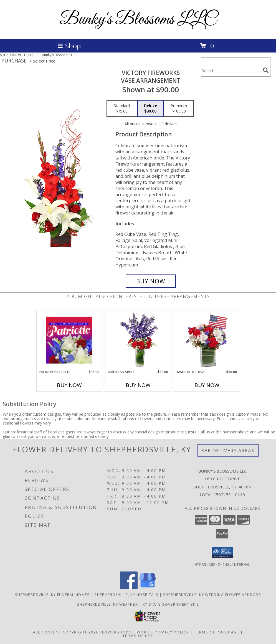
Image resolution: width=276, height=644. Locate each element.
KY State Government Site (171, 604)
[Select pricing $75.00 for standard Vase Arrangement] (122, 109)
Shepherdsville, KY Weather (107, 604)
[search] (266, 70)
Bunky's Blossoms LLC (138, 20)
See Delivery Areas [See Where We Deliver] (228, 450)
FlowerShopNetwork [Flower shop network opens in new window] (125, 632)
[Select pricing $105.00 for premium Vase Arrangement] (179, 109)
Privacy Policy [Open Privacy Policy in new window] (172, 632)
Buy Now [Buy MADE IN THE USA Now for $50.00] (207, 385)
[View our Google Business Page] (148, 587)
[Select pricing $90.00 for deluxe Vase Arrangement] (150, 109)
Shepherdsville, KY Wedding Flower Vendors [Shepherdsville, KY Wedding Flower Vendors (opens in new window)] (212, 594)
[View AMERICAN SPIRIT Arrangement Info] (138, 340)
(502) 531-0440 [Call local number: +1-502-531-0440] (230, 495)
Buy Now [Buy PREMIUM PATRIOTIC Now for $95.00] (69, 385)
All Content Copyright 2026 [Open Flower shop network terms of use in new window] (66, 632)
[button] (222, 553)
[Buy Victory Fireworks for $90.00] (151, 281)
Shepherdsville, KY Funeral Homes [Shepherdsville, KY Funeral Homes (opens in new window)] (52, 594)
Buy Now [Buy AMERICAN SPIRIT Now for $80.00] (138, 385)
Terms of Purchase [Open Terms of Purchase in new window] (217, 632)
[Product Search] (231, 70)
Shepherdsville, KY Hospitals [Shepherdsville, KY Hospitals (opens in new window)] (126, 594)
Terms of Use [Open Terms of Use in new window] (138, 635)
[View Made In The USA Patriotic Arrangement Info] (207, 340)
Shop (69, 46)
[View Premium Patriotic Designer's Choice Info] (69, 340)
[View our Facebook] (129, 587)
